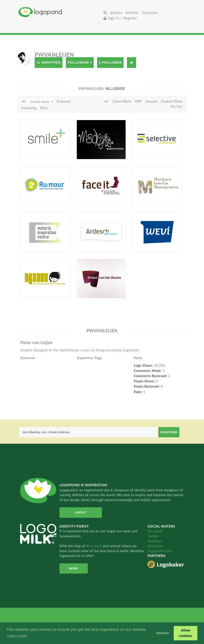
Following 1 (80, 62)
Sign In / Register (120, 18)
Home (60, 12)
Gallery (116, 13)
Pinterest (155, 541)
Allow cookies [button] (186, 633)
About (81, 512)
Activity (132, 13)
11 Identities (49, 62)
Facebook (155, 531)
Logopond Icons (160, 551)
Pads (44, 108)
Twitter (153, 536)
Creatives (150, 13)
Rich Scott (94, 546)
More (74, 568)
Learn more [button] (17, 636)
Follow (132, 63)
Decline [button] (163, 633)
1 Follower (110, 62)
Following (29, 108)
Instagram (155, 546)
